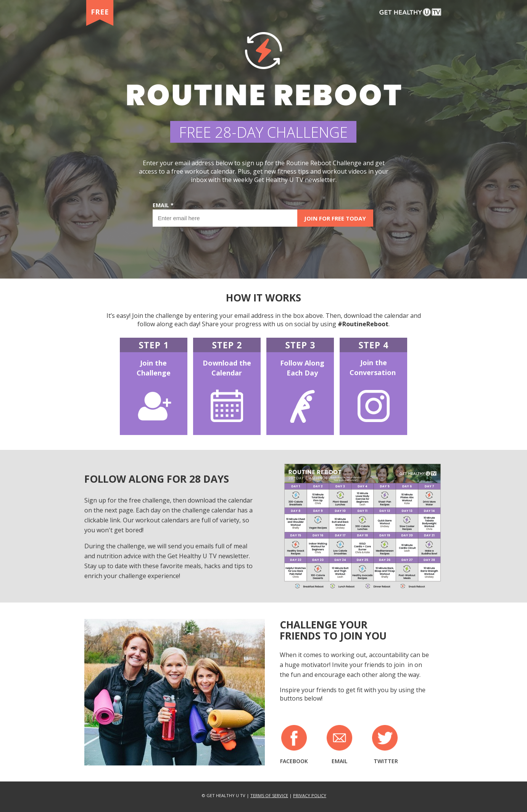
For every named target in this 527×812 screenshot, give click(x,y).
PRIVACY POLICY (310, 795)
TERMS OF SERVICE (269, 795)
